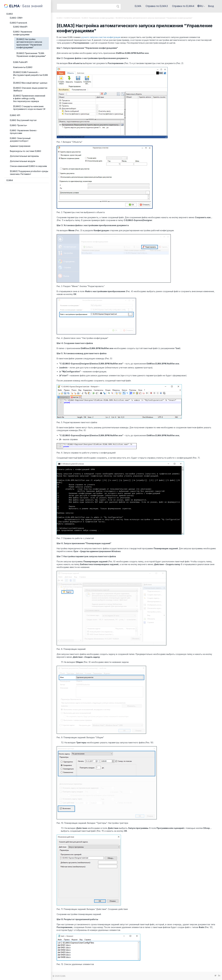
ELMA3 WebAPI (20, 27)
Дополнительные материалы (24, 156)
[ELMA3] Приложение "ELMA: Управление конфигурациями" (31, 55)
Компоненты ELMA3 (23, 67)
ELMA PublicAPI (20, 62)
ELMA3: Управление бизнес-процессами (24, 132)
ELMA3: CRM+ (16, 18)
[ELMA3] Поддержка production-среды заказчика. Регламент (29, 173)
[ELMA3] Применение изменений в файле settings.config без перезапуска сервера (29, 98)
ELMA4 (10, 180)
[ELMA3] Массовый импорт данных (30, 83)
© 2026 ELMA (59, 976)
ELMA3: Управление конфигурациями (23, 33)
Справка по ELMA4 (183, 6)
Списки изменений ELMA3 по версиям (28, 166)
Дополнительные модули (23, 161)
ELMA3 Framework (19, 23)
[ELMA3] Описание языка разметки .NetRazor (30, 89)
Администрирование (20, 146)
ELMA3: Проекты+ (19, 125)
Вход (211, 6)
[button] (201, 6)
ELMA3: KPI (15, 115)
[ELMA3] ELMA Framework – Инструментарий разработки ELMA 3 (31, 75)
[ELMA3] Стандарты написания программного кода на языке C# (29, 108)
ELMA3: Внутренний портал (23, 120)
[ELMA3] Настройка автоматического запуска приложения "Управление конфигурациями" (29, 43)
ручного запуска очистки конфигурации (101, 37)
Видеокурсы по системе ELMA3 (25, 151)
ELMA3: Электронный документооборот (20, 140)
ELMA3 (10, 14)
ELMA (138, 6)
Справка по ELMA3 (157, 6)
